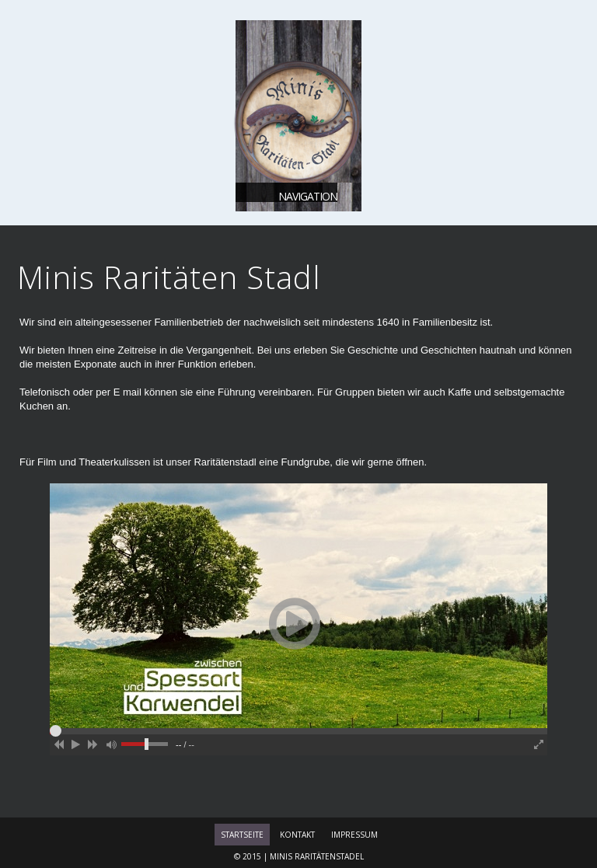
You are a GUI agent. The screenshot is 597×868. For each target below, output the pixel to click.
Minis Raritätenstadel (317, 856)
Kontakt (297, 835)
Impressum (354, 835)
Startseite (242, 835)
